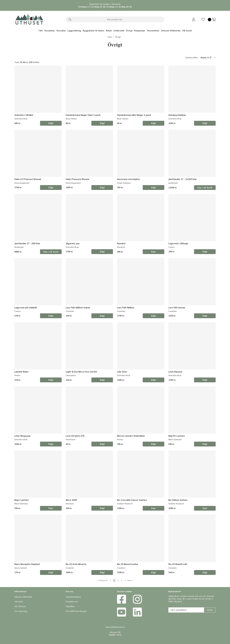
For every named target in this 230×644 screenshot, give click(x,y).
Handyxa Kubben (177, 115)
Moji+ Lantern (22, 500)
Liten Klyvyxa (175, 372)
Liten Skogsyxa (22, 436)
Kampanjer (140, 31)
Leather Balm (21, 372)
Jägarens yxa (73, 244)
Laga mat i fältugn (178, 244)
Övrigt (129, 31)
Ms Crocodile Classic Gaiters (132, 500)
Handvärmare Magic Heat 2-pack (83, 115)
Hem (110, 37)
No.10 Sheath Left (178, 564)
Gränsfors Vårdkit (24, 115)
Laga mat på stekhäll (26, 308)
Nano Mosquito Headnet (27, 564)
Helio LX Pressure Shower (28, 179)
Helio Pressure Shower (78, 179)
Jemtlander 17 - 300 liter (27, 244)
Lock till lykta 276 (75, 436)
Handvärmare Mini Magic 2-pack (134, 115)
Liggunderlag (74, 31)
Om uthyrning (21, 611)
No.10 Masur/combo (128, 564)
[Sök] (115, 19)
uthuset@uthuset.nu (115, 627)
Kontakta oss (72, 602)
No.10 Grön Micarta (76, 564)
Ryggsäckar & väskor (94, 31)
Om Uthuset (20, 606)
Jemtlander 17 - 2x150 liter (183, 179)
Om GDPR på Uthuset (76, 611)
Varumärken (153, 31)
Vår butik (187, 31)
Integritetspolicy (73, 597)
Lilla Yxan (122, 372)
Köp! (154, 252)
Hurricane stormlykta (128, 179)
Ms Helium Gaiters (178, 500)
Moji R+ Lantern (177, 436)
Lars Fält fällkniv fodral (78, 308)
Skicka (210, 610)
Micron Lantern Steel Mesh (131, 436)
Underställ (119, 31)
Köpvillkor (70, 606)
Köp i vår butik (205, 188)
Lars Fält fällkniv (126, 308)
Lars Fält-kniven (177, 308)
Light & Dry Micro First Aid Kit (81, 372)
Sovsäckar (50, 31)
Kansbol (121, 244)
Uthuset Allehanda (171, 31)
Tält (40, 31)
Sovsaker (61, 31)
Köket (109, 31)
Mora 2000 (71, 500)
